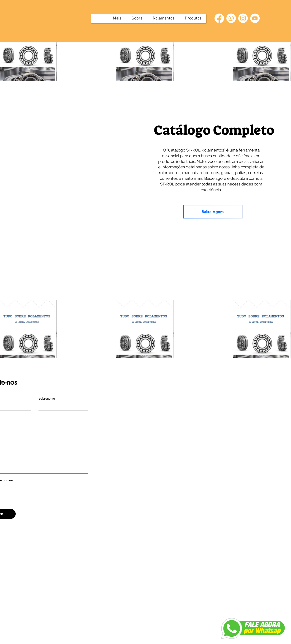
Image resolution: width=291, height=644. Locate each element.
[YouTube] (255, 18)
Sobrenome (47, 398)
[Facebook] (219, 18)
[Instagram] (243, 18)
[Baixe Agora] (213, 212)
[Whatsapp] (231, 18)
